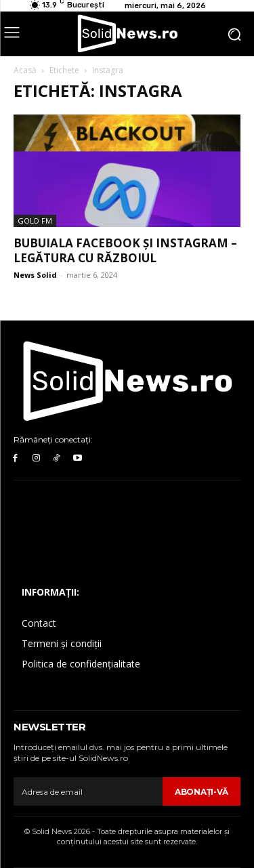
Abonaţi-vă (202, 792)
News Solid (35, 275)
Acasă (25, 70)
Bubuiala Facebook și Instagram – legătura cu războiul (125, 250)
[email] (88, 791)
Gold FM (35, 221)
